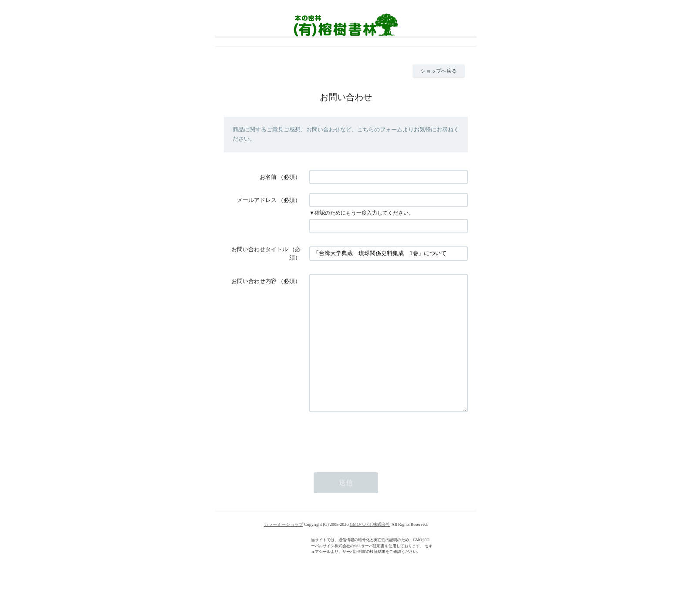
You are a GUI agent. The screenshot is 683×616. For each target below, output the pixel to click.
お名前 (268, 177)
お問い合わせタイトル (260, 249)
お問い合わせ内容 (254, 281)
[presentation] (375, 464)
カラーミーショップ (284, 550)
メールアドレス (257, 200)
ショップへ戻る (439, 71)
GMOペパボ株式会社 (370, 550)
